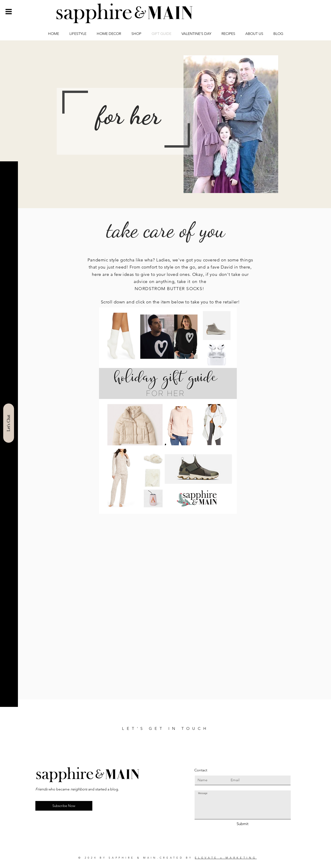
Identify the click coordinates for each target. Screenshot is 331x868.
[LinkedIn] (8, 855)
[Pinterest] (8, 839)
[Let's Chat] (9, 423)
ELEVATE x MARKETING (226, 858)
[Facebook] (8, 830)
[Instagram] (8, 822)
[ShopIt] (8, 847)
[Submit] (243, 824)
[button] (9, 12)
